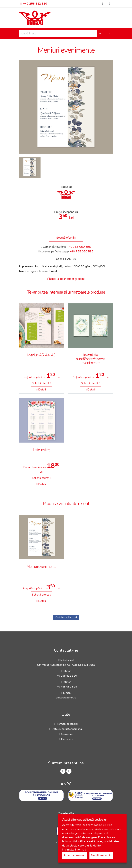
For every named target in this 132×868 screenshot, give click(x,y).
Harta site (67, 739)
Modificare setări (101, 855)
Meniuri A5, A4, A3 (41, 355)
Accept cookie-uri (74, 855)
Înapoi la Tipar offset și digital (66, 279)
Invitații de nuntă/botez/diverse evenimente (91, 359)
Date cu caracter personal (67, 729)
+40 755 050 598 (79, 247)
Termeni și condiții (67, 724)
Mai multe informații (74, 850)
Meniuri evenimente (41, 567)
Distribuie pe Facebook (66, 617)
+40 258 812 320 (34, 4)
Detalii (41, 390)
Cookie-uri (67, 734)
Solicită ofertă (66, 238)
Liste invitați (41, 450)
